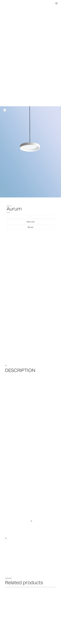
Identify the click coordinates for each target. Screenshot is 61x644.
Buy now (30, 227)
